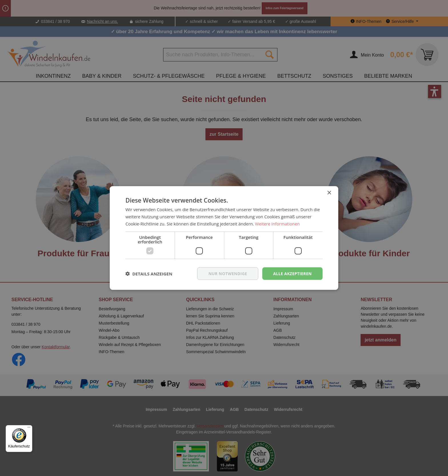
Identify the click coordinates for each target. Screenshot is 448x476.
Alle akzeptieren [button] (292, 273)
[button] (149, 273)
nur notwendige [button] (227, 273)
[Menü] (29, 429)
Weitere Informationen (278, 223)
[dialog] (224, 238)
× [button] (329, 193)
